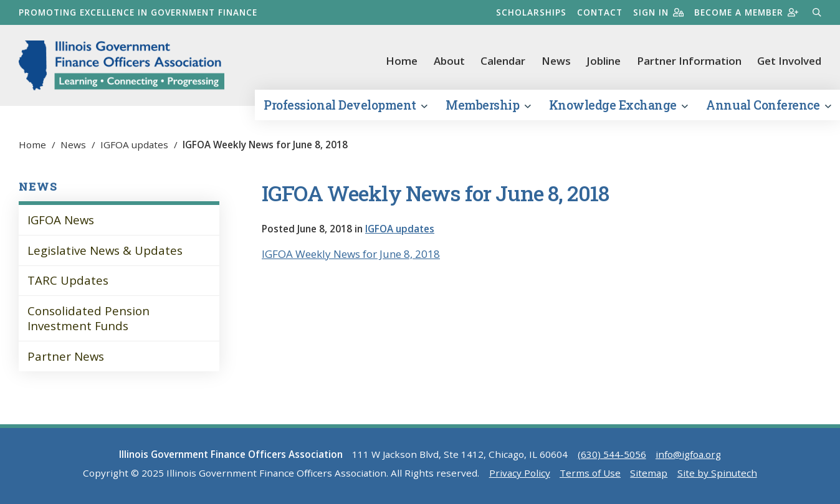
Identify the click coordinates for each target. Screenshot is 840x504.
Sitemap (649, 473)
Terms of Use (590, 473)
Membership (488, 105)
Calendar (503, 61)
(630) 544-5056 (612, 454)
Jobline (604, 61)
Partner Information (689, 61)
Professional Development (345, 105)
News (556, 61)
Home (402, 61)
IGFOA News (61, 220)
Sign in (658, 12)
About (449, 61)
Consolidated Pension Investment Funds (88, 318)
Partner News (66, 356)
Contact (600, 12)
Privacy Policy (520, 473)
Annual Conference (768, 105)
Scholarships (531, 12)
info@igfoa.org (688, 454)
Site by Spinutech (717, 473)
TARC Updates (68, 280)
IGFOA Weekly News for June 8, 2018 (351, 254)
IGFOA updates (400, 229)
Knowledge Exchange (618, 105)
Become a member (746, 12)
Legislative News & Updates (105, 250)
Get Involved (789, 61)
